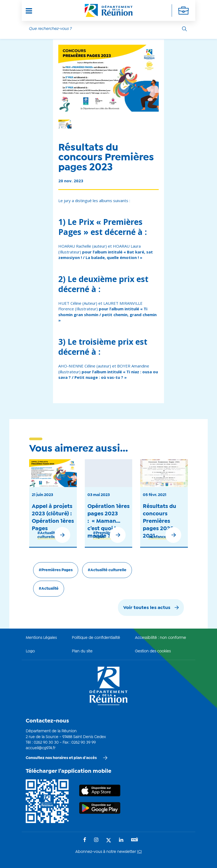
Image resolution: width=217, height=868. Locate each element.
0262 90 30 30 (46, 743)
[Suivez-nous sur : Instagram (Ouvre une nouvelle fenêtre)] (96, 840)
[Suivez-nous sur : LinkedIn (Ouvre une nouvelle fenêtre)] (121, 840)
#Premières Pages (104, 535)
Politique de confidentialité (96, 638)
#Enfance (157, 537)
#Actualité (49, 589)
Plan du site (82, 651)
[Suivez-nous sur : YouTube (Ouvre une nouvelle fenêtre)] (135, 840)
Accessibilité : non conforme (160, 638)
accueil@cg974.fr (41, 748)
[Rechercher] (184, 29)
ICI (139, 852)
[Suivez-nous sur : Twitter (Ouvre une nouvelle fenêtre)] (109, 841)
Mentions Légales (41, 638)
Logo (30, 651)
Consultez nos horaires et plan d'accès (61, 758)
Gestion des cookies (153, 651)
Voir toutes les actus (147, 608)
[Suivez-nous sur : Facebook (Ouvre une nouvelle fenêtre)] (85, 840)
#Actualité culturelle (47, 535)
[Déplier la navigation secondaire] (183, 11)
